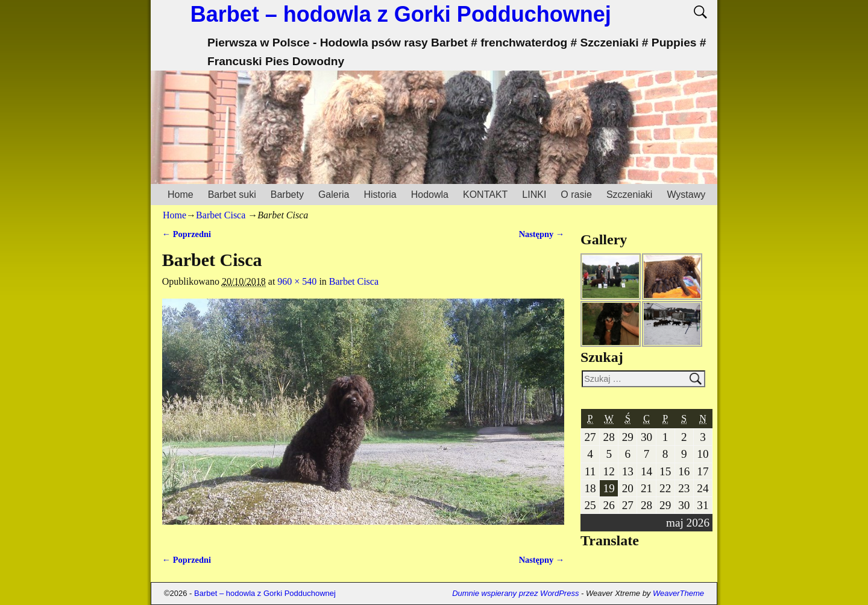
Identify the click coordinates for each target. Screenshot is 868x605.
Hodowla (430, 195)
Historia (380, 195)
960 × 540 (297, 281)
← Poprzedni (187, 234)
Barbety (287, 195)
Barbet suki (232, 195)
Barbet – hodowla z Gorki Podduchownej (401, 14)
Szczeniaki (629, 195)
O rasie (576, 195)
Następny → (542, 234)
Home (181, 195)
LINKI (534, 195)
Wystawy (686, 195)
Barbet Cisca (221, 215)
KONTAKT (485, 195)
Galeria (334, 195)
